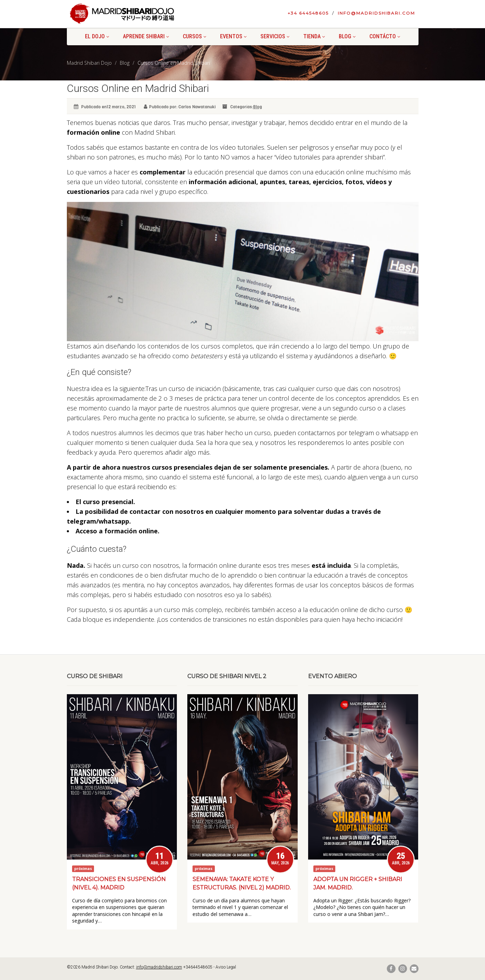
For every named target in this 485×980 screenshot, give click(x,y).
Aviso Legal (226, 967)
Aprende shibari (146, 36)
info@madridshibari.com (376, 13)
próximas (83, 869)
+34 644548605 (308, 13)
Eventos (233, 36)
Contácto (385, 36)
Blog (347, 36)
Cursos (194, 36)
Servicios (275, 36)
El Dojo (97, 36)
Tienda (314, 36)
